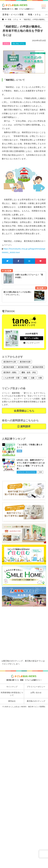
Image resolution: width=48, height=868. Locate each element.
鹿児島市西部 (38, 367)
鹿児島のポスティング (13, 661)
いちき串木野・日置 (11, 378)
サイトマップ (12, 687)
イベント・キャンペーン (27, 472)
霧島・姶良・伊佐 (29, 372)
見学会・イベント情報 (13, 15)
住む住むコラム (19, 44)
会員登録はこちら (24, 411)
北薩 (33, 378)
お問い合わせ (36, 693)
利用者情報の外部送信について (12, 694)
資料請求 (24, 426)
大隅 (40, 378)
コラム (6, 44)
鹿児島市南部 (9, 367)
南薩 (25, 378)
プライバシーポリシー (36, 687)
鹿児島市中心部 (10, 362)
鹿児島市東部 (23, 367)
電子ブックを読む (32, 338)
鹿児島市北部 (25, 362)
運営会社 (12, 701)
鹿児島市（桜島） (10, 372)
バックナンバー (32, 343)
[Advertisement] (24, 633)
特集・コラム (34, 15)
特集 (19, 451)
